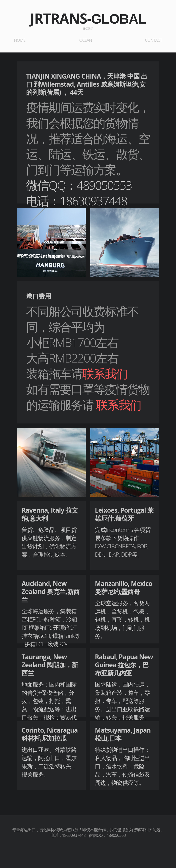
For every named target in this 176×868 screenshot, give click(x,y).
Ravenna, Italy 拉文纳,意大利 (50, 514)
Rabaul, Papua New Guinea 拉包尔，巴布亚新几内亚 (124, 665)
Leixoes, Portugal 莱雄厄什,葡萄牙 (124, 514)
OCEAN (86, 40)
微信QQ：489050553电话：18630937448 (79, 193)
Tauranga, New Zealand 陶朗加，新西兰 (50, 665)
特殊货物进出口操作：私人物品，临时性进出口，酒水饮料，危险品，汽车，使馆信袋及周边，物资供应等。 (122, 766)
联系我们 (105, 373)
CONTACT (154, 40)
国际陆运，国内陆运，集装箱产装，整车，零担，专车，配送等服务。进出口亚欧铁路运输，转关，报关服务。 (122, 701)
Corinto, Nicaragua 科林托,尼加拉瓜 (50, 734)
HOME (20, 40)
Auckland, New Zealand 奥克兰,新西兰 (51, 591)
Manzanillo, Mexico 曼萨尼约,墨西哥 (124, 587)
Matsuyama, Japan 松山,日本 (123, 734)
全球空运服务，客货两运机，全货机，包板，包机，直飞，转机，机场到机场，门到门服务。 (122, 619)
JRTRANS (88, 18)
